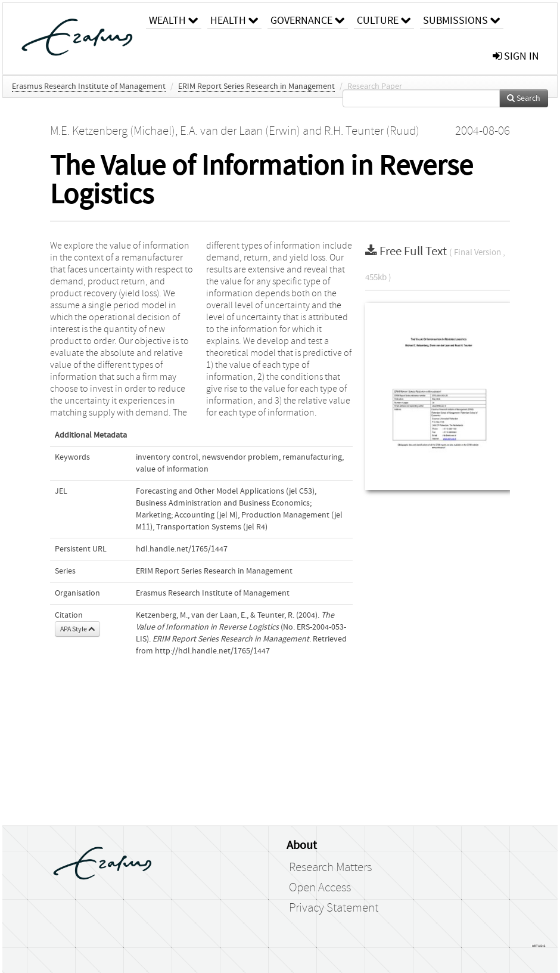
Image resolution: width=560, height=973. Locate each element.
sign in (516, 56)
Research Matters (330, 867)
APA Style (77, 629)
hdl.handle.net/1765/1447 (182, 549)
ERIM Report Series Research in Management (256, 86)
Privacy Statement (334, 908)
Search (524, 98)
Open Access (320, 888)
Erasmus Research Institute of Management (89, 86)
